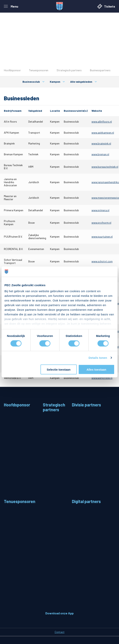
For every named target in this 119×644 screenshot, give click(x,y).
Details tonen (98, 358)
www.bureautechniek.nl (105, 167)
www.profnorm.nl (101, 223)
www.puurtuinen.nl (102, 237)
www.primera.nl (100, 210)
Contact (60, 632)
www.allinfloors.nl (102, 122)
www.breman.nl (100, 154)
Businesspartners (100, 70)
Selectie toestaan (59, 369)
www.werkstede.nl (102, 378)
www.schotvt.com (102, 261)
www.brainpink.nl (101, 143)
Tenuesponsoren (39, 70)
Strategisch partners (69, 70)
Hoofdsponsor (12, 70)
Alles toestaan (96, 369)
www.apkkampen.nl (103, 133)
